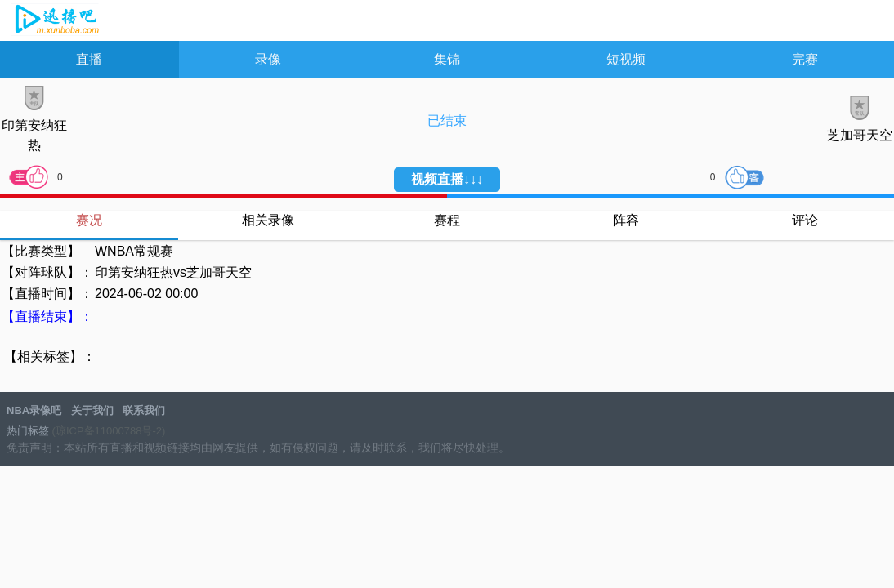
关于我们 (92, 410)
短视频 (626, 59)
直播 (89, 59)
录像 (268, 59)
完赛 (805, 59)
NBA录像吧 (55, 21)
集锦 (447, 59)
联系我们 (144, 410)
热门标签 (28, 431)
